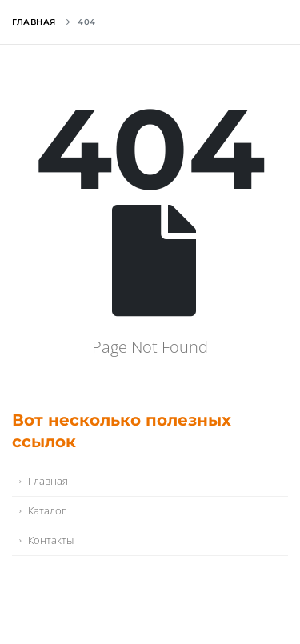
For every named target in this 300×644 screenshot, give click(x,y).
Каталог (47, 511)
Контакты (51, 540)
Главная (34, 22)
